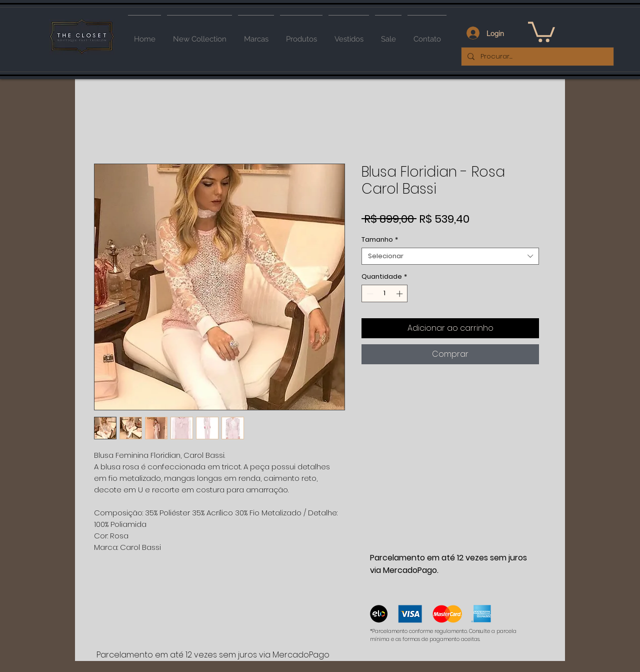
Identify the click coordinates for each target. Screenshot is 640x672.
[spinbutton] (385, 294)
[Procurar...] (536, 57)
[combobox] (450, 256)
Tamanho (380, 240)
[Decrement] (369, 294)
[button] (541, 31)
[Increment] (400, 294)
